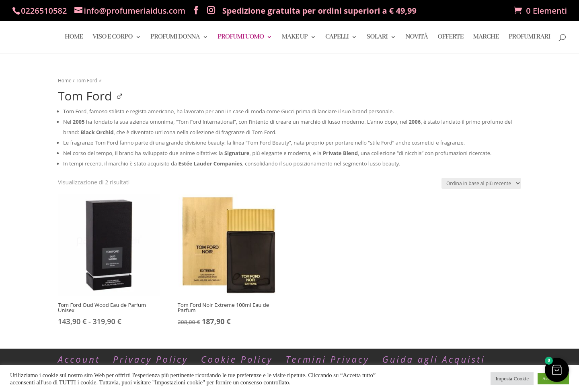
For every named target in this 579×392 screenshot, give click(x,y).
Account (79, 359)
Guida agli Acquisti (434, 359)
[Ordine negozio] (481, 183)
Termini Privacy (327, 359)
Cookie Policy (237, 359)
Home (65, 81)
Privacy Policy (151, 359)
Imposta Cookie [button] (512, 379)
